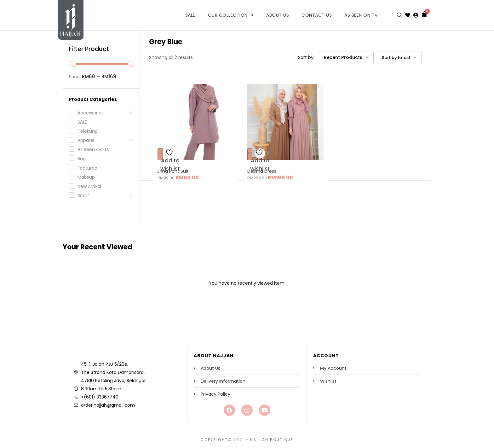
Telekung (88, 131)
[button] (347, 58)
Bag (82, 159)
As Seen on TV (361, 15)
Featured (87, 168)
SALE (190, 15)
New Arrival (89, 186)
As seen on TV (94, 149)
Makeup (86, 177)
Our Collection (231, 15)
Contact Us (317, 15)
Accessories (91, 113)
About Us (278, 15)
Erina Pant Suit (176, 167)
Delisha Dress (264, 167)
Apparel (86, 140)
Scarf (83, 195)
